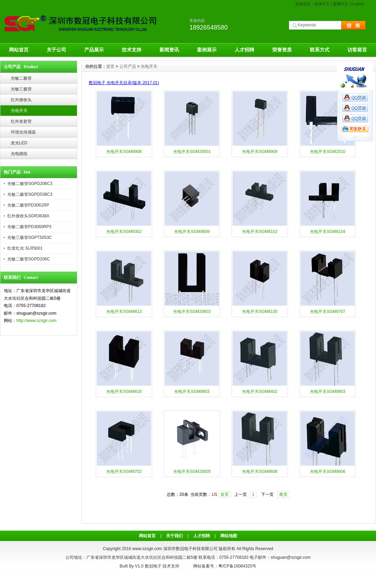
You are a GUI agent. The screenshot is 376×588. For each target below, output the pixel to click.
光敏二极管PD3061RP (28, 205)
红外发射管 (21, 121)
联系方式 (320, 50)
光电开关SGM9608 (260, 472)
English (358, 4)
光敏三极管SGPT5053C (30, 237)
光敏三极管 (21, 89)
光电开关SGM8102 (260, 232)
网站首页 (19, 50)
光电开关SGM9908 (124, 152)
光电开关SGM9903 (328, 392)
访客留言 (357, 50)
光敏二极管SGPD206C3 (30, 184)
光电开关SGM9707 (328, 312)
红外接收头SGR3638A (28, 216)
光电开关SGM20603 (192, 312)
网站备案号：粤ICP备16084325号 (225, 566)
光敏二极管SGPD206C (29, 259)
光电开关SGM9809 (192, 232)
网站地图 (229, 536)
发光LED (19, 143)
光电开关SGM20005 (192, 472)
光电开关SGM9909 (260, 152)
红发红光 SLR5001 (25, 248)
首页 (110, 66)
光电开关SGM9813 (124, 312)
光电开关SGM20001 (192, 152)
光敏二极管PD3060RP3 (29, 227)
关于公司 (56, 50)
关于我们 (174, 536)
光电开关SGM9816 (124, 392)
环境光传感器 (23, 132)
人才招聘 (244, 50)
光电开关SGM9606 (328, 472)
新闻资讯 (169, 50)
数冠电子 (153, 566)
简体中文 (322, 4)
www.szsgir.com (147, 549)
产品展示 (94, 50)
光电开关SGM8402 (260, 392)
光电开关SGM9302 (124, 232)
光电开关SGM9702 (124, 472)
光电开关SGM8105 (260, 312)
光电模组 (19, 154)
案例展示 (207, 50)
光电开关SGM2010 (328, 152)
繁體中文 (340, 4)
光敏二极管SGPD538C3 (30, 194)
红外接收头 (21, 100)
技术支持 (132, 50)
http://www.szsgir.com (36, 321)
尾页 (283, 494)
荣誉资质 (282, 50)
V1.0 (139, 566)
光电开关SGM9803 (192, 392)
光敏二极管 (21, 78)
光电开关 (19, 111)
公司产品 (128, 66)
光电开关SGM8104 (328, 232)
